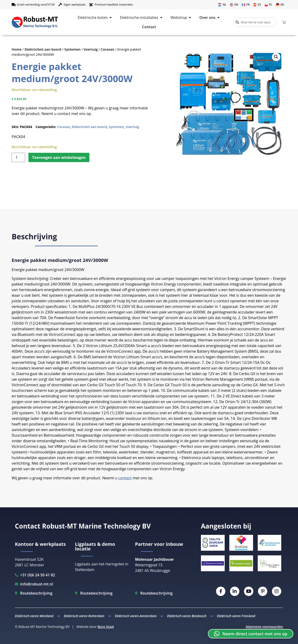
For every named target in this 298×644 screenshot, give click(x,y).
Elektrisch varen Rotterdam (84, 616)
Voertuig (91, 49)
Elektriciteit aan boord (43, 49)
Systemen (73, 49)
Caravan (107, 49)
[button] (276, 57)
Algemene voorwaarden (264, 627)
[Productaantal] (18, 157)
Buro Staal (106, 627)
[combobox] (255, 22)
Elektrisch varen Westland (34, 616)
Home (17, 49)
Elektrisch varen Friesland (236, 616)
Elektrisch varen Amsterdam (136, 616)
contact (125, 478)
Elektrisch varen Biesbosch (187, 616)
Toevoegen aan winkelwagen (59, 157)
